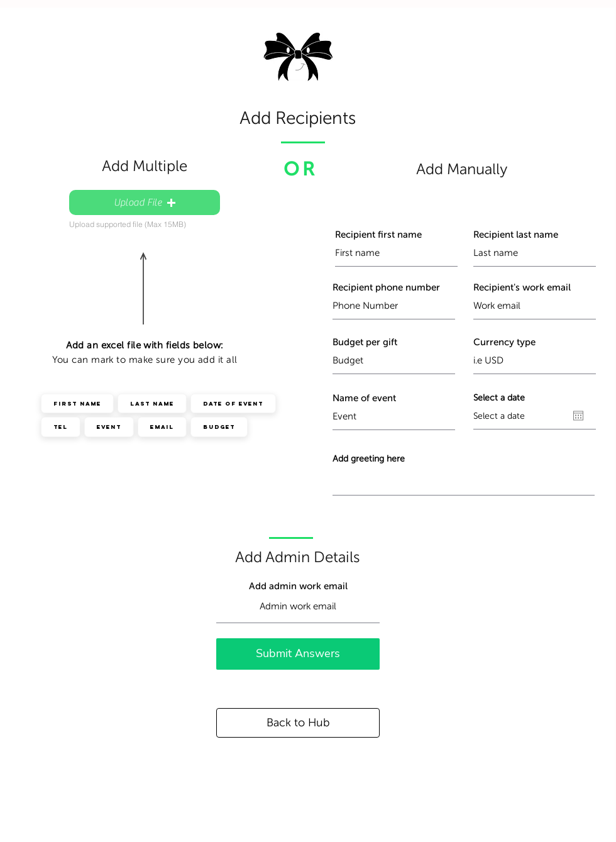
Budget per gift (365, 342)
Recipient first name (378, 235)
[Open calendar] (578, 416)
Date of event (233, 403)
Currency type (504, 342)
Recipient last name (516, 235)
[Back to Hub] (298, 723)
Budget (219, 426)
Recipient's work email (522, 288)
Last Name (152, 403)
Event (109, 426)
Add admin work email (298, 586)
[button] (145, 202)
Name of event (364, 398)
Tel (60, 426)
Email (162, 426)
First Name (77, 403)
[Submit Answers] (298, 654)
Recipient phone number (386, 288)
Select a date (499, 398)
